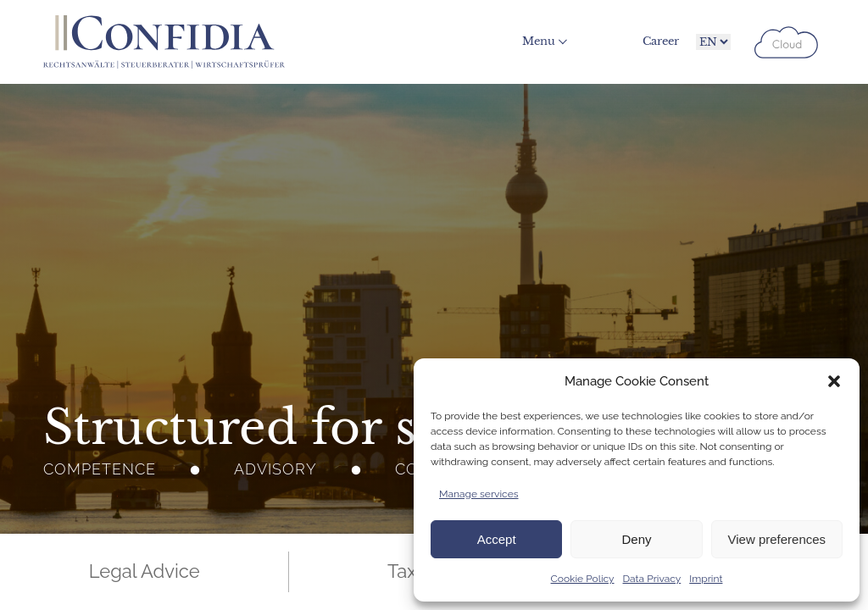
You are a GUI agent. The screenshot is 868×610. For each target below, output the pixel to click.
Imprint (706, 579)
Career (661, 41)
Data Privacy (652, 579)
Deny (636, 539)
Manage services (479, 494)
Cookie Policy (583, 579)
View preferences (777, 539)
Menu (539, 41)
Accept (497, 539)
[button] (834, 381)
